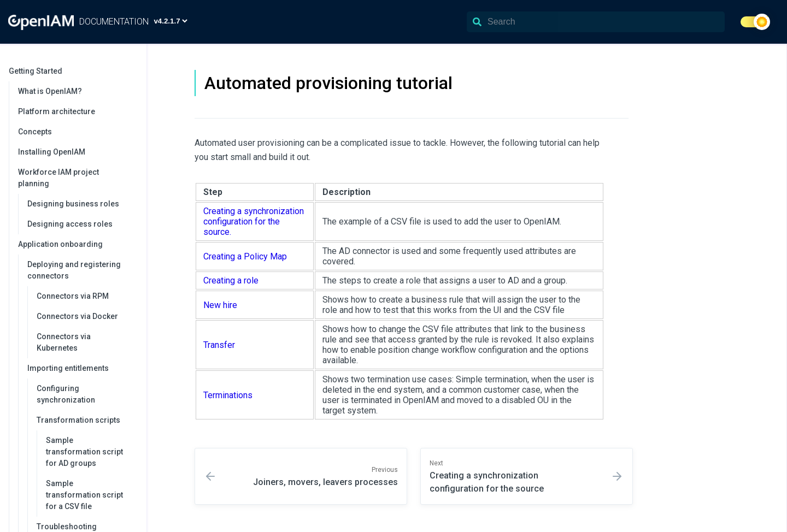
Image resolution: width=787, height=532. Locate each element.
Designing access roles (70, 224)
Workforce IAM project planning (77, 178)
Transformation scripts (86, 420)
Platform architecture (57, 111)
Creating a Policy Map (245, 256)
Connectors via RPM (73, 296)
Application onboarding (77, 244)
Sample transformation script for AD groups (84, 452)
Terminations (228, 395)
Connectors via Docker (77, 316)
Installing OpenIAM (52, 152)
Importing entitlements (81, 368)
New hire (220, 305)
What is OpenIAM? (50, 91)
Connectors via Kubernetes (64, 342)
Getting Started (72, 71)
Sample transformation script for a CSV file (84, 495)
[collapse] (132, 71)
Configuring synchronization (66, 394)
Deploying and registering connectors (81, 270)
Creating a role (231, 280)
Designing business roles (73, 204)
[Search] (596, 22)
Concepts (35, 132)
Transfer (219, 345)
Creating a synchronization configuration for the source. (254, 221)
